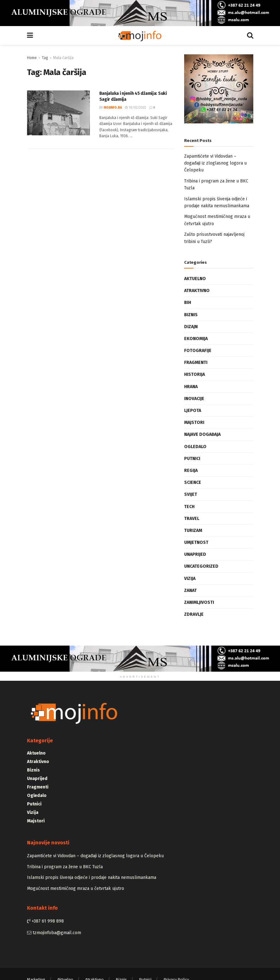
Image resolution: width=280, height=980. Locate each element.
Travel (192, 519)
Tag (45, 58)
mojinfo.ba (113, 108)
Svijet (191, 494)
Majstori (194, 422)
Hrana (191, 387)
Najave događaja (202, 434)
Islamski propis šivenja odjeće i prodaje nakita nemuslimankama (92, 877)
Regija (191, 471)
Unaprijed (195, 554)
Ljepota (193, 411)
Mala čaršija (63, 58)
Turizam (193, 531)
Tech (189, 507)
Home (32, 58)
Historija (195, 374)
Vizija (190, 579)
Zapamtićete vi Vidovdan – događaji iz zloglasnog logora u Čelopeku (215, 163)
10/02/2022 (136, 108)
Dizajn (191, 327)
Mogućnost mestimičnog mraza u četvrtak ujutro (76, 888)
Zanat (190, 590)
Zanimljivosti (199, 602)
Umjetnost (196, 542)
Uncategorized (201, 566)
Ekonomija (196, 339)
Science (193, 482)
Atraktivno (197, 291)
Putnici (192, 459)
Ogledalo (195, 447)
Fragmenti (196, 363)
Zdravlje (194, 614)
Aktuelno (195, 279)
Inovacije (194, 399)
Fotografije (198, 351)
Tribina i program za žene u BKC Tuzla (65, 867)
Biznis (191, 315)
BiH (188, 303)
